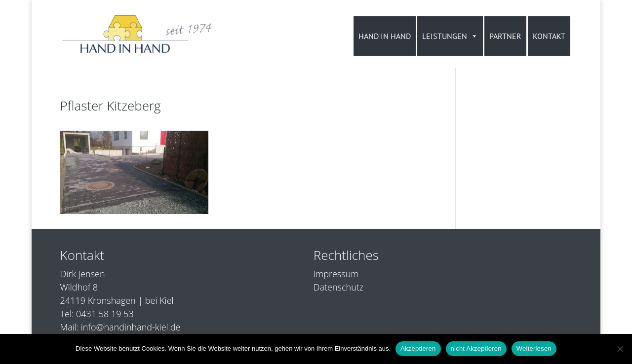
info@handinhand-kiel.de (131, 327)
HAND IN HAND (385, 36)
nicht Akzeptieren (476, 348)
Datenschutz (338, 287)
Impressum (336, 274)
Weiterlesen (534, 348)
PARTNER (505, 36)
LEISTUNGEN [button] (450, 36)
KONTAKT (549, 36)
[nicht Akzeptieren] (620, 349)
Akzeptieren (418, 348)
